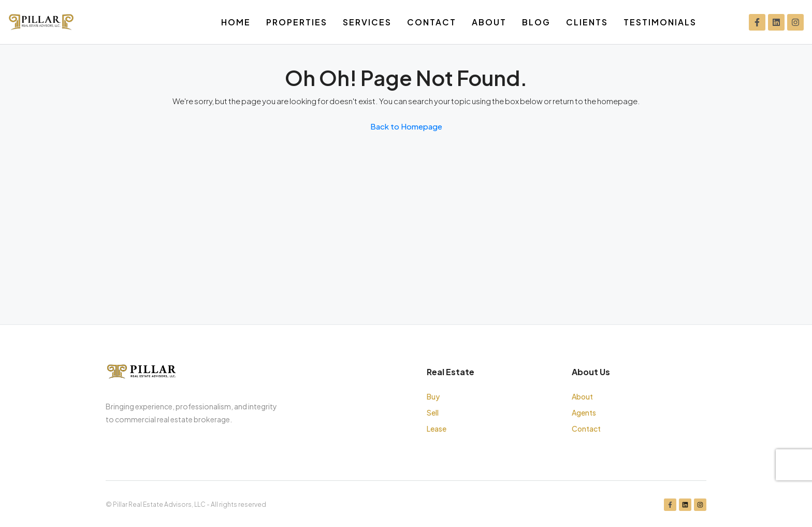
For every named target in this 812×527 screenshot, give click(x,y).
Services (367, 22)
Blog (536, 22)
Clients (587, 22)
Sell (433, 412)
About (489, 22)
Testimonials (660, 22)
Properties (297, 22)
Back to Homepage (406, 126)
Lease (437, 429)
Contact (432, 22)
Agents (584, 412)
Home (236, 22)
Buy (433, 396)
